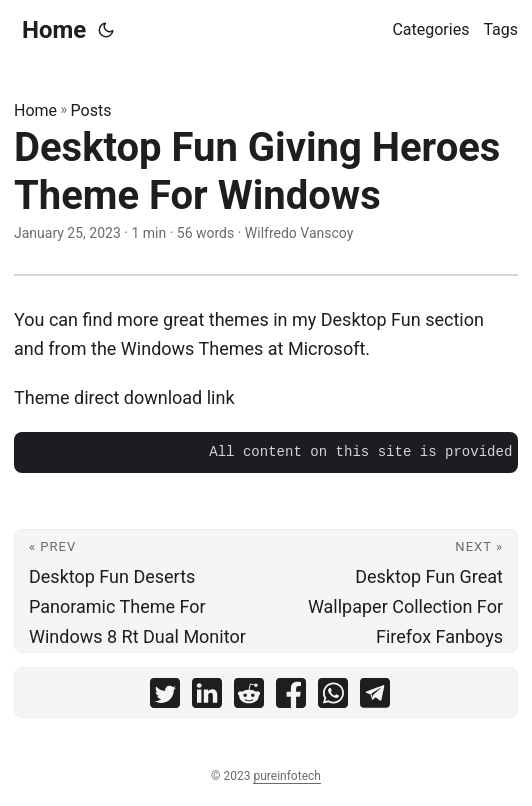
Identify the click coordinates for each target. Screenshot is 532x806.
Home (54, 30)
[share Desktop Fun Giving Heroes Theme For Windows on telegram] (375, 697)
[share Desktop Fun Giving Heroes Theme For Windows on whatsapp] (333, 697)
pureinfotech (286, 776)
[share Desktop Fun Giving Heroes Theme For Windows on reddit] (249, 697)
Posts (91, 110)
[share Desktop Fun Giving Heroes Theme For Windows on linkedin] (207, 697)
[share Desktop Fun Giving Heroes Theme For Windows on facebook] (291, 697)
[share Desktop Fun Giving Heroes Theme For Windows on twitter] (165, 697)
